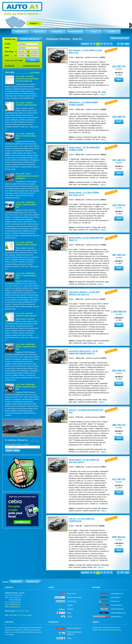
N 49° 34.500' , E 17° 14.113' (18, 615)
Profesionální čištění (75, 32)
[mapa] (29, 615)
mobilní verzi (16, 582)
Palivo (7, 48)
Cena (7, 56)
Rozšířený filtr (10, 66)
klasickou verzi (33, 582)
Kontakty (112, 32)
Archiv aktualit (35, 72)
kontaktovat (18, 630)
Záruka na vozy (39, 32)
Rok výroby (9, 52)
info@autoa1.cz (15, 607)
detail (119, 80)
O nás (93, 32)
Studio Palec (107, 630)
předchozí (85, 44)
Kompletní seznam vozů (31, 66)
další (127, 44)
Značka (8, 44)
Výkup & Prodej (20, 32)
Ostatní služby (57, 32)
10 (122, 44)
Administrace (117, 630)
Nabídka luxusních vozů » (120, 38)
